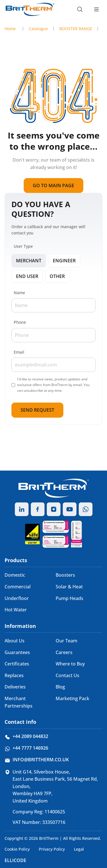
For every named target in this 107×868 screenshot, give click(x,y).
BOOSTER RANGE (76, 29)
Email (19, 352)
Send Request (37, 410)
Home (10, 29)
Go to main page (53, 185)
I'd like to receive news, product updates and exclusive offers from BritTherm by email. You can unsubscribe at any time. (53, 385)
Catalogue (38, 29)
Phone (20, 322)
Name (19, 293)
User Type (23, 246)
